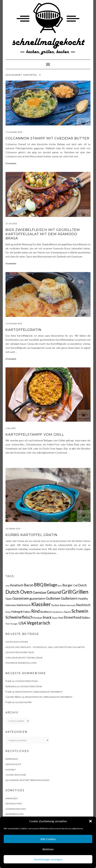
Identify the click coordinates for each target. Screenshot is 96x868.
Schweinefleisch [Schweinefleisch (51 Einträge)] (19, 617)
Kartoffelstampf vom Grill (35, 435)
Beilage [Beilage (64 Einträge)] (51, 585)
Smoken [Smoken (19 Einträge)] (38, 618)
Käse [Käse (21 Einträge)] (63, 605)
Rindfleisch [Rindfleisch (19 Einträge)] (46, 612)
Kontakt (11, 770)
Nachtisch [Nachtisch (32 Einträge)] (83, 605)
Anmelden (11, 798)
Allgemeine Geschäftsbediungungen (27, 780)
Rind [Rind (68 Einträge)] (35, 611)
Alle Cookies (48, 839)
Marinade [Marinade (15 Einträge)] (71, 605)
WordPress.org (15, 814)
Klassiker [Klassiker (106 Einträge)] (41, 604)
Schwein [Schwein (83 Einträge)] (80, 611)
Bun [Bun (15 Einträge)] (60, 586)
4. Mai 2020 (10, 428)
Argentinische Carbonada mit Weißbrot (39, 692)
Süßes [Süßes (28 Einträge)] (86, 617)
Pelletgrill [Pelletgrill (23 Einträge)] (17, 612)
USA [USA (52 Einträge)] (22, 623)
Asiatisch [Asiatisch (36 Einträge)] (17, 585)
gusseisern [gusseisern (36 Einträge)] (37, 598)
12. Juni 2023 (11, 223)
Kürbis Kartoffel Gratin (31, 535)
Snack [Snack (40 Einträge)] (47, 617)
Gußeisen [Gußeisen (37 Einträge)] (53, 598)
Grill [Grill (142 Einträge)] (67, 592)
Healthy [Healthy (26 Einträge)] (83, 599)
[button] (90, 821)
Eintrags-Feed (14, 804)
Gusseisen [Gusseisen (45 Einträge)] (21, 598)
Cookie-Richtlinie (16, 775)
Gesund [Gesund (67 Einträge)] (54, 592)
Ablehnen (48, 849)
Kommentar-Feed (16, 809)
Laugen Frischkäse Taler (20, 652)
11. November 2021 (14, 323)
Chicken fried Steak (26, 681)
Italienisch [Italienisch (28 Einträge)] (24, 605)
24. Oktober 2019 (13, 529)
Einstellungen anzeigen (48, 859)
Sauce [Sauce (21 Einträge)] (67, 612)
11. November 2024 (14, 132)
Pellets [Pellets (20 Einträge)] (27, 612)
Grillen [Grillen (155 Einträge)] (80, 592)
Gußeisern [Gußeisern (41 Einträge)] (69, 598)
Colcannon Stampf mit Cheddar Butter (47, 138)
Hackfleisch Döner (17, 642)
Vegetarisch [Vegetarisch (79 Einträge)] (38, 623)
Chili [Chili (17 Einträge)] (75, 586)
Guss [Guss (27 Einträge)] (9, 598)
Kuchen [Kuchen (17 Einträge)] (55, 605)
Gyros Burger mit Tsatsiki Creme (24, 658)
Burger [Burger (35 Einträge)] (67, 585)
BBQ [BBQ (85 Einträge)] (39, 585)
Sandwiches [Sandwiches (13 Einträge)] (58, 612)
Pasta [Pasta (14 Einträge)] (8, 612)
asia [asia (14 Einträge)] (7, 586)
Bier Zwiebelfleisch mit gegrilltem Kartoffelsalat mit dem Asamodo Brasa (43, 234)
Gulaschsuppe (23, 702)
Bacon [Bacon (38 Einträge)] (29, 585)
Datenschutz (13, 764)
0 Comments (11, 163)
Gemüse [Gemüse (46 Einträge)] (39, 592)
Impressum (12, 759)
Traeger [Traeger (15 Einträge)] (14, 624)
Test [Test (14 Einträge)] (8, 624)
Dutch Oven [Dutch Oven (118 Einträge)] (19, 592)
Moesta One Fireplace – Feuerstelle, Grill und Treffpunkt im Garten (45, 647)
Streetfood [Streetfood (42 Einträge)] (72, 617)
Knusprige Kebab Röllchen (21, 663)
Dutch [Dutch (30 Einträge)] (82, 585)
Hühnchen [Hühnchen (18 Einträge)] (11, 605)
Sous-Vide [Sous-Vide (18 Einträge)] (58, 618)
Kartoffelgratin (23, 330)
